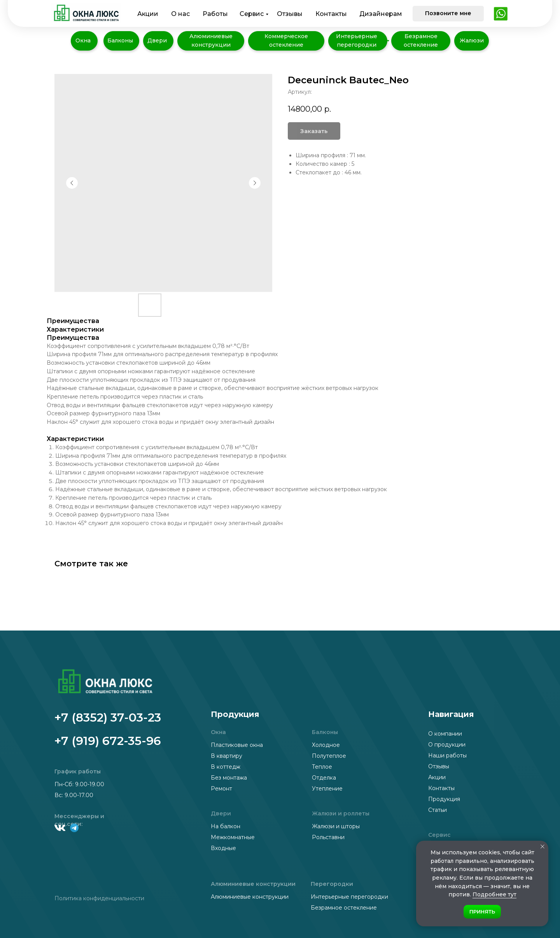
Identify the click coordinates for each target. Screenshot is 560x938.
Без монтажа (229, 778)
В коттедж (226, 767)
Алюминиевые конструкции (250, 897)
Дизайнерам (381, 14)
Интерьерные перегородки (349, 897)
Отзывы (290, 14)
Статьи (437, 810)
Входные (223, 848)
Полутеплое (329, 756)
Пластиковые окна (237, 745)
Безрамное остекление (344, 908)
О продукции (447, 745)
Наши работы (447, 755)
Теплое (322, 767)
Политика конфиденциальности (99, 898)
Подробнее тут (494, 894)
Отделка (324, 778)
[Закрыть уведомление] (542, 847)
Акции (148, 14)
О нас (180, 14)
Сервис (252, 14)
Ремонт (221, 789)
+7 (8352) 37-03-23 (108, 718)
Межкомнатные (233, 837)
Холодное (326, 745)
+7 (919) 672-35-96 (108, 741)
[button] (448, 14)
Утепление (327, 789)
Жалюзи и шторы (336, 826)
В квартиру (227, 756)
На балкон (226, 826)
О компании (445, 734)
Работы (215, 14)
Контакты (331, 14)
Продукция (444, 799)
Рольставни (328, 837)
